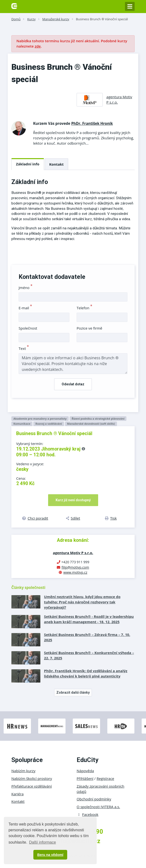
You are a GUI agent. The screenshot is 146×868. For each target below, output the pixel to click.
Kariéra (18, 794)
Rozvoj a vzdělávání (49, 424)
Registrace (106, 778)
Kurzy (31, 19)
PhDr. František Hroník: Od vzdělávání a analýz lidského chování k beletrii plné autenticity (86, 673)
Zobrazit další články (73, 692)
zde (38, 46)
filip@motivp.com (75, 567)
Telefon (84, 308)
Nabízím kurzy (23, 771)
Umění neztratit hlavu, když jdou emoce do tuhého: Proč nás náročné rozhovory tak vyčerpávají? (82, 602)
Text (24, 348)
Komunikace (22, 424)
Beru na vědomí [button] (50, 855)
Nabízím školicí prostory (32, 778)
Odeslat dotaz (73, 384)
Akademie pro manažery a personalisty (40, 419)
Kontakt (57, 164)
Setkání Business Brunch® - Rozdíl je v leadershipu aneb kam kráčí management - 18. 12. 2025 (89, 619)
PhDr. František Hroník (92, 123)
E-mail (25, 308)
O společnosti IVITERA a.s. (98, 807)
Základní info (28, 164)
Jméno (26, 288)
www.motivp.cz (75, 572)
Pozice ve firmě (89, 328)
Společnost (28, 328)
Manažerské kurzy (56, 19)
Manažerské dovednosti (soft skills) (91, 424)
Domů (16, 19)
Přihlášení (85, 778)
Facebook (88, 814)
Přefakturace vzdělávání (32, 786)
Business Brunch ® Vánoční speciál (102, 19)
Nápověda (85, 771)
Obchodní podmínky (94, 799)
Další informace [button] (42, 842)
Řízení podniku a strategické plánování (98, 419)
